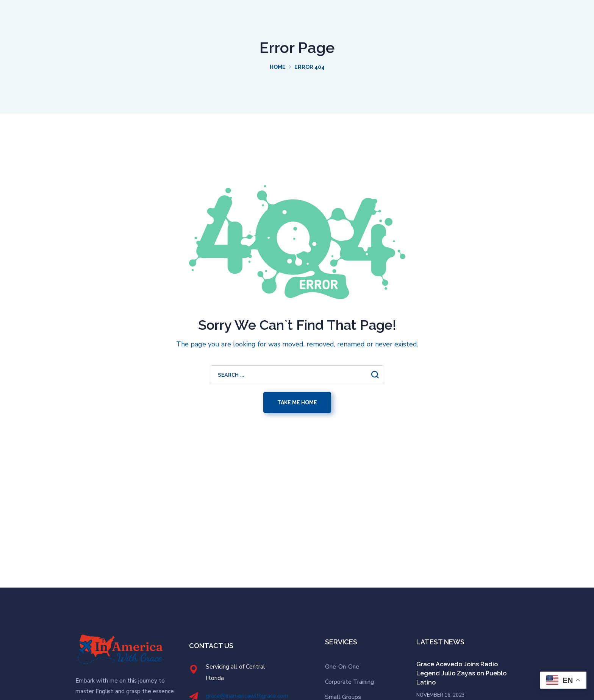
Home (278, 67)
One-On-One (342, 667)
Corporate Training (349, 682)
